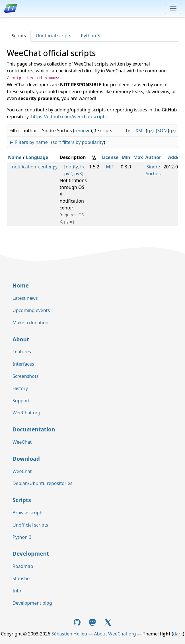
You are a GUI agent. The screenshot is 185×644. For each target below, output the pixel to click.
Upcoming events (31, 310)
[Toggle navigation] (173, 9)
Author (153, 157)
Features (22, 352)
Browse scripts (28, 513)
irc (83, 167)
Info (17, 591)
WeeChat (22, 442)
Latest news (25, 298)
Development (31, 554)
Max (138, 157)
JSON (161, 131)
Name (15, 157)
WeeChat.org (26, 413)
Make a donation (30, 323)
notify (72, 167)
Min (126, 157)
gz (150, 131)
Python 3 (90, 36)
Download (26, 459)
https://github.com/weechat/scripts (69, 117)
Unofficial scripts (53, 36)
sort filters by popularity (78, 142)
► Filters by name (28, 142)
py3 (78, 174)
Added (175, 157)
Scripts (19, 36)
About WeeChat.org (115, 634)
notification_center (35, 167)
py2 (68, 174)
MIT (110, 167)
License (110, 157)
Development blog (32, 603)
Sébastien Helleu (69, 634)
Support (21, 401)
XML (140, 131)
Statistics (22, 578)
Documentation (34, 429)
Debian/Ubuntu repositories (42, 483)
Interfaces (23, 364)
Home (21, 285)
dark (178, 634)
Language (37, 157)
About (21, 339)
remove (82, 131)
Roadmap (23, 566)
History (20, 388)
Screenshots (25, 376)
